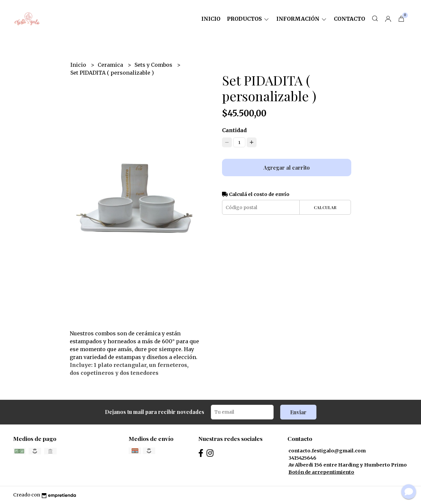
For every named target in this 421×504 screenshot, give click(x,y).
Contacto (349, 19)
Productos (248, 19)
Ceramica (111, 65)
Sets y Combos (154, 65)
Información (302, 19)
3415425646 (302, 458)
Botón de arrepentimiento (321, 472)
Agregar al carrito (287, 168)
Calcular (325, 207)
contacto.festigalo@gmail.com (327, 451)
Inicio (211, 19)
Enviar (298, 412)
